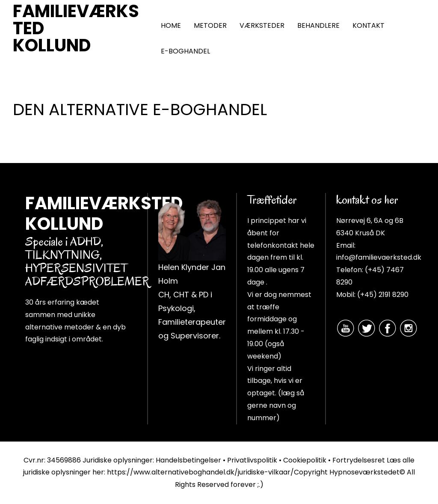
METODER (210, 25)
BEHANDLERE (318, 25)
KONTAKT (368, 25)
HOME (171, 25)
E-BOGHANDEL (185, 51)
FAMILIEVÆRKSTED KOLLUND (76, 28)
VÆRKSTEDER (262, 25)
